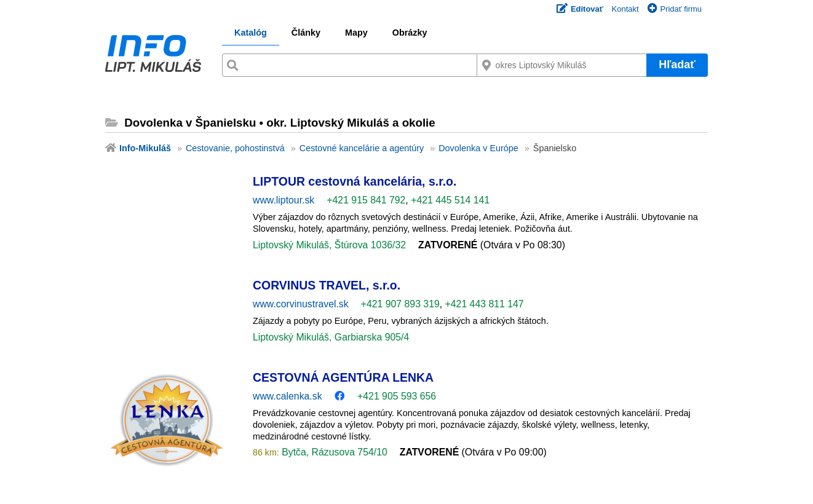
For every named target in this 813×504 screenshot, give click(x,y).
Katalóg (251, 33)
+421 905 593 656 (397, 396)
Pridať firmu (675, 9)
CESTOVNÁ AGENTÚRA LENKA (343, 377)
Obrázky (410, 33)
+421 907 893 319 (400, 304)
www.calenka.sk (288, 396)
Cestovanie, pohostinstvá (235, 148)
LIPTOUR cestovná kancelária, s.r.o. (355, 181)
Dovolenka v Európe (478, 148)
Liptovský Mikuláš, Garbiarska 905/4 (331, 337)
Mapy (356, 33)
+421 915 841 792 (366, 200)
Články (306, 33)
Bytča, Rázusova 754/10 (333, 452)
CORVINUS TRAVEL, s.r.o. (327, 285)
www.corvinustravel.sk (301, 304)
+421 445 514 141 (450, 200)
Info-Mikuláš (145, 148)
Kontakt (625, 9)
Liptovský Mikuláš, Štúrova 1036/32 (329, 245)
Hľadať (677, 65)
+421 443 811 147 (485, 304)
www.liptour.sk (284, 200)
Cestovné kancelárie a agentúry (362, 148)
